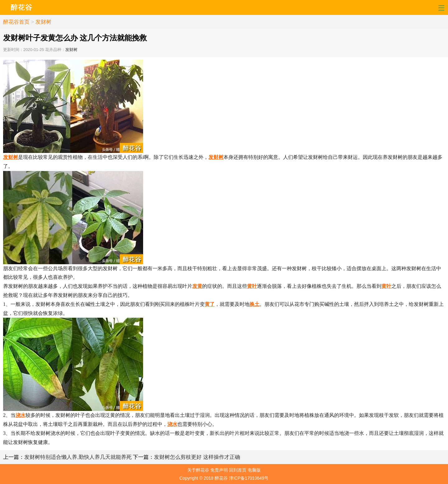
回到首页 (238, 470)
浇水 (21, 415)
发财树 (43, 22)
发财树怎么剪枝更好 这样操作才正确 (197, 457)
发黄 (197, 286)
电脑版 (254, 470)
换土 (254, 304)
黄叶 (252, 286)
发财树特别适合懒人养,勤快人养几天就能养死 (78, 457)
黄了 (210, 304)
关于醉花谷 (198, 470)
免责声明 (219, 470)
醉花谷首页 (16, 22)
